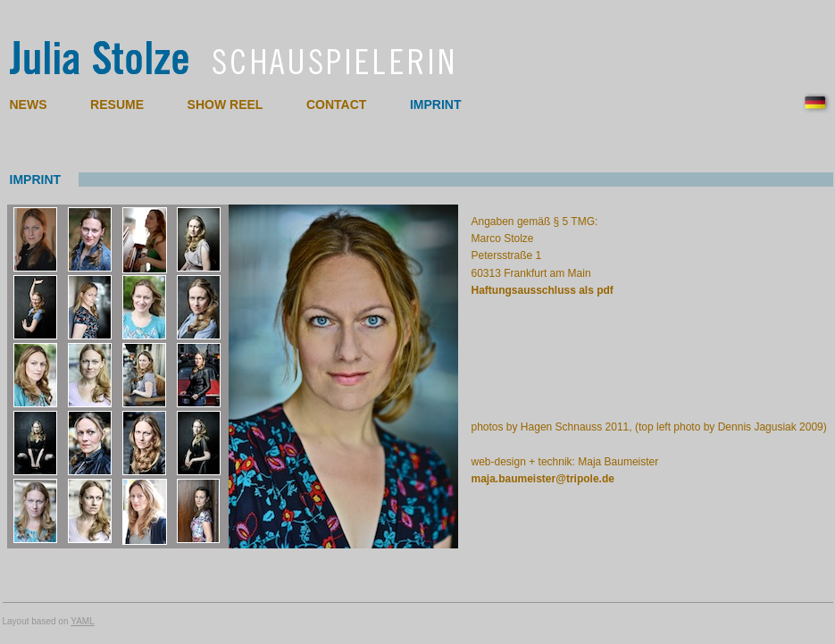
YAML (83, 621)
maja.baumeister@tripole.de (543, 479)
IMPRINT (436, 105)
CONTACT (336, 105)
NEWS (29, 105)
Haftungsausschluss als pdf (543, 290)
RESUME (117, 105)
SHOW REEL (225, 105)
